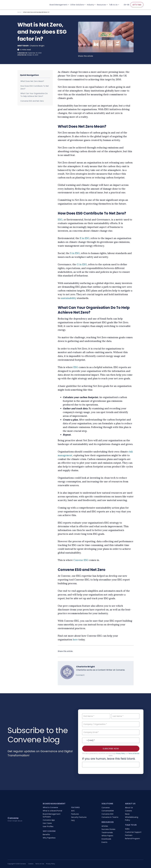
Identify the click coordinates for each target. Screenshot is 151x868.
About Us (129, 808)
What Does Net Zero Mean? (32, 81)
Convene (106, 808)
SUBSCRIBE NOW (111, 749)
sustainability (69, 298)
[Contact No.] (111, 740)
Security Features (79, 817)
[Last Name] (125, 716)
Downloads (106, 839)
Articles (105, 826)
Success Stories (108, 829)
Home (19, 12)
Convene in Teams (110, 817)
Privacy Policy (121, 754)
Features (75, 814)
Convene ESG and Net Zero (32, 101)
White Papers (107, 836)
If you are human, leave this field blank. (109, 759)
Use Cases (47, 823)
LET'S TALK (137, 5)
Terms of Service (134, 754)
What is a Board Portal (52, 811)
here (75, 640)
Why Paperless (49, 838)
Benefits (46, 835)
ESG (60, 220)
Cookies (31, 864)
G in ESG (82, 264)
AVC (73, 811)
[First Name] (96, 716)
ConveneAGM (108, 811)
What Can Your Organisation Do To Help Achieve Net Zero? (34, 95)
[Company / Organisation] (111, 724)
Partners (129, 835)
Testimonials (107, 832)
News (127, 814)
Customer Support (133, 832)
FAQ (73, 820)
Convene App (49, 820)
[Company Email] (111, 732)
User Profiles (48, 826)
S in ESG (75, 253)
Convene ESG (81, 560)
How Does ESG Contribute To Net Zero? (35, 87)
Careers (128, 811)
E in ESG (85, 238)
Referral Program (132, 839)
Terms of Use (40, 864)
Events (104, 842)
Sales (127, 829)
